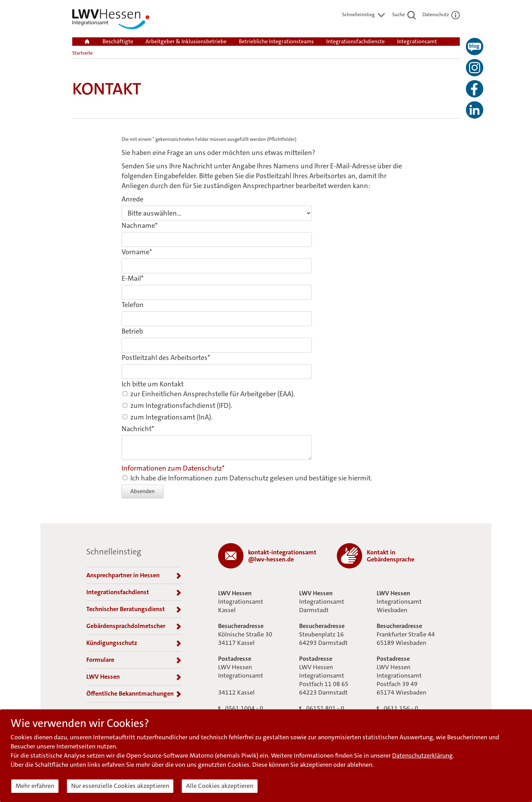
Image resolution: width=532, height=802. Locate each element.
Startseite (82, 53)
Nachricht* (138, 429)
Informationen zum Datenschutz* (173, 468)
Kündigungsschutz (134, 643)
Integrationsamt (417, 41)
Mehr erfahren (35, 786)
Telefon (133, 305)
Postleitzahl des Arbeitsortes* (166, 358)
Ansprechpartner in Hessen (134, 576)
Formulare (134, 660)
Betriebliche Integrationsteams (276, 41)
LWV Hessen (134, 677)
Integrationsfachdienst (134, 592)
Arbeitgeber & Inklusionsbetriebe (186, 41)
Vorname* (137, 252)
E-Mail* (132, 278)
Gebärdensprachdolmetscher (134, 626)
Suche (404, 14)
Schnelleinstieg (364, 14)
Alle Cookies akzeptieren (220, 786)
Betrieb (132, 331)
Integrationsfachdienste (355, 41)
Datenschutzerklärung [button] (422, 756)
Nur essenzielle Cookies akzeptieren (120, 786)
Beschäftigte (118, 41)
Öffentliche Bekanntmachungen (134, 694)
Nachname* (140, 225)
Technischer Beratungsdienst (134, 609)
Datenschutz (441, 14)
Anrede (132, 199)
